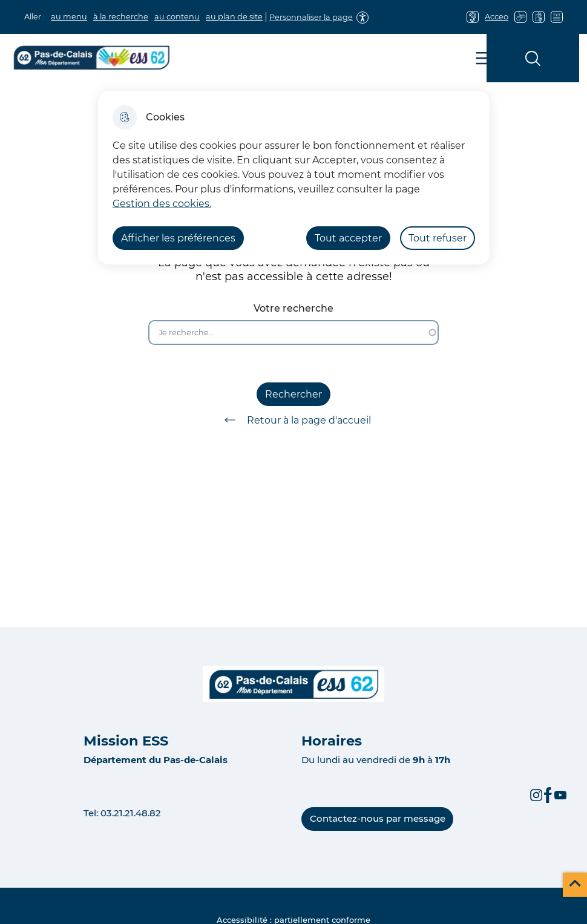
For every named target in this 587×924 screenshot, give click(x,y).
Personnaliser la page (311, 17)
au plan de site (234, 17)
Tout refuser (438, 238)
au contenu (177, 17)
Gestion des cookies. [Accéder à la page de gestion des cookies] (162, 204)
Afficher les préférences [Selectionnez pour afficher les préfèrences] (178, 238)
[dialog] (294, 178)
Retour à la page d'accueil (293, 420)
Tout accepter (348, 238)
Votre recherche (293, 308)
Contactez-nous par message (378, 818)
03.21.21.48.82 (131, 813)
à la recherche (121, 17)
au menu (69, 17)
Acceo (497, 17)
